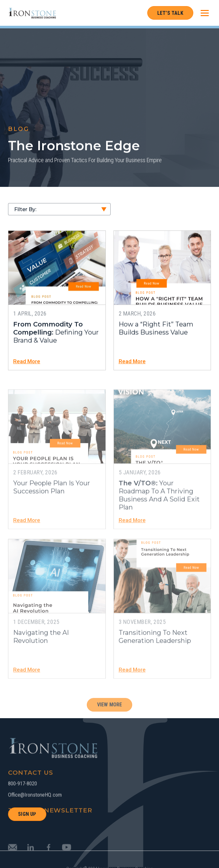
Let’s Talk (170, 13)
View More (110, 716)
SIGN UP (27, 814)
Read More (27, 363)
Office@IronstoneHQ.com (35, 806)
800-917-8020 (23, 795)
